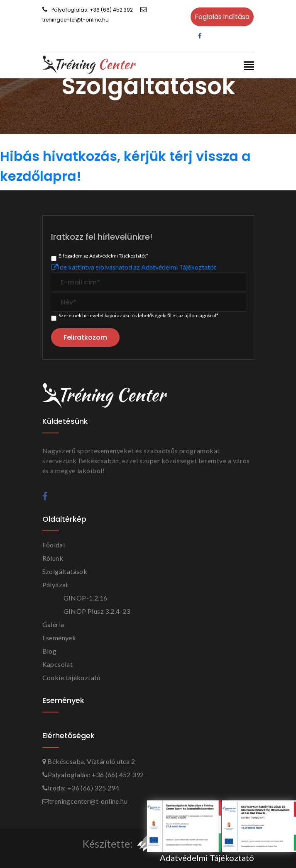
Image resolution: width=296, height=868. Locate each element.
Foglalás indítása (222, 17)
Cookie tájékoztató (72, 677)
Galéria (53, 624)
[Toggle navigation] (249, 67)
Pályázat (55, 585)
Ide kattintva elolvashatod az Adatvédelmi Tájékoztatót (134, 267)
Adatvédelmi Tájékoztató (207, 858)
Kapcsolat (58, 664)
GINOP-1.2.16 (86, 598)
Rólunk (53, 558)
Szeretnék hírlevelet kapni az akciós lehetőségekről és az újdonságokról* (138, 315)
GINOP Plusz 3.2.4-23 (97, 611)
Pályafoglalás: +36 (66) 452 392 (88, 10)
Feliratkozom (85, 337)
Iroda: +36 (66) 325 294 (81, 788)
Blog (50, 651)
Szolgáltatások (65, 571)
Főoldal (54, 545)
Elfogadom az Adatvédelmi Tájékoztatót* (103, 256)
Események (59, 638)
